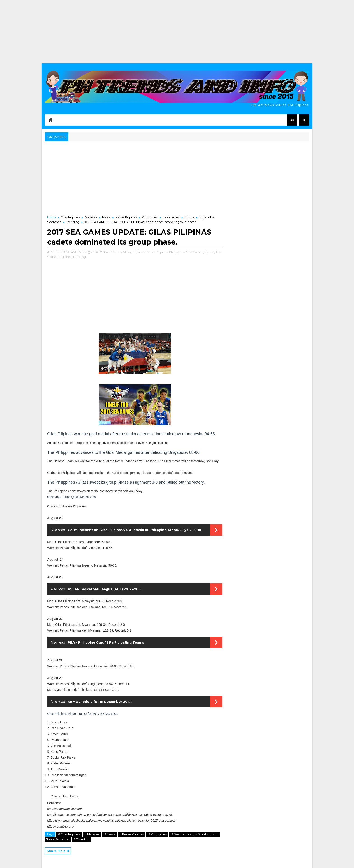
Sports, (210, 252)
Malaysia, (130, 252)
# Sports (201, 834)
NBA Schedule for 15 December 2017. (100, 702)
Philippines (150, 217)
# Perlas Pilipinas (132, 834)
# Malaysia (92, 834)
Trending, (80, 257)
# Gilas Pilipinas (69, 834)
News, (141, 252)
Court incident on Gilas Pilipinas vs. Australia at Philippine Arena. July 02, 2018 (134, 530)
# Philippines (157, 834)
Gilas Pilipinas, (112, 252)
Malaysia (91, 217)
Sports (189, 217)
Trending (73, 222)
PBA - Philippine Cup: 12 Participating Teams (106, 642)
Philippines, (177, 252)
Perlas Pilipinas (126, 217)
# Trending (82, 839)
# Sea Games (181, 834)
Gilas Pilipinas (70, 217)
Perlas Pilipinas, (157, 252)
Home (52, 217)
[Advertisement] (177, 32)
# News (109, 834)
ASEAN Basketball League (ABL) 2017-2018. (105, 589)
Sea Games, (195, 252)
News (106, 217)
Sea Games (171, 217)
